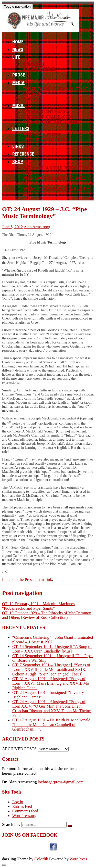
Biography (34, 63)
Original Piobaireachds (48, 117)
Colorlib (41, 859)
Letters (21, 129)
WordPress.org (24, 816)
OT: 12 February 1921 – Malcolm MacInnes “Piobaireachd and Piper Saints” (38, 606)
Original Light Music (45, 112)
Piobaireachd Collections (51, 122)
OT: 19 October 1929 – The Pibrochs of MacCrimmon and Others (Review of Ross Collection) (47, 615)
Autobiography (39, 69)
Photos (30, 99)
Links (18, 146)
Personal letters (42, 135)
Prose (19, 75)
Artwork (32, 94)
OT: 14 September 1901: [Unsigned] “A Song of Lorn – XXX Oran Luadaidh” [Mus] (52, 649)
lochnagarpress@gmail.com (61, 782)
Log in (18, 802)
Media (18, 83)
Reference (23, 154)
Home (18, 42)
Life (16, 57)
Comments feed (25, 811)
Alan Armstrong (37, 227)
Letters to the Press (45, 140)
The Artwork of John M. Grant (55, 89)
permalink (44, 579)
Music (18, 106)
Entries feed (22, 806)
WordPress (78, 859)
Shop (18, 162)
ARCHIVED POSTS (19, 749)
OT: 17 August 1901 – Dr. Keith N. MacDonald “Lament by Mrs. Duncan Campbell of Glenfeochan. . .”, (51, 725)
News (18, 49)
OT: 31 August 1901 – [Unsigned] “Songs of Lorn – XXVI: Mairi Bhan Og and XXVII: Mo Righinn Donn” (51, 683)
